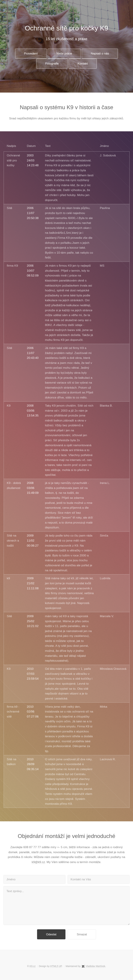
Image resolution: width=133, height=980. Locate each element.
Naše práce (64, 53)
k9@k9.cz (38, 862)
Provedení (31, 53)
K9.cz (33, 966)
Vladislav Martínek (95, 966)
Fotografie (52, 63)
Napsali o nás (100, 53)
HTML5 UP (56, 966)
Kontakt (83, 63)
